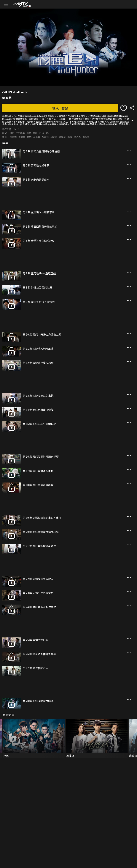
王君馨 (37, 137)
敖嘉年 (45, 137)
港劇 (12, 133)
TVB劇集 (20, 133)
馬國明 (13, 137)
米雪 (70, 137)
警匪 (48, 133)
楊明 (29, 137)
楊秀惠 (77, 137)
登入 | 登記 (60, 108)
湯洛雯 (86, 137)
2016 (17, 129)
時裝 (29, 133)
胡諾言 (54, 137)
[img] (22, 4)
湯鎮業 (62, 137)
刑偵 (42, 133)
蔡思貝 (22, 137)
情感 (35, 133)
